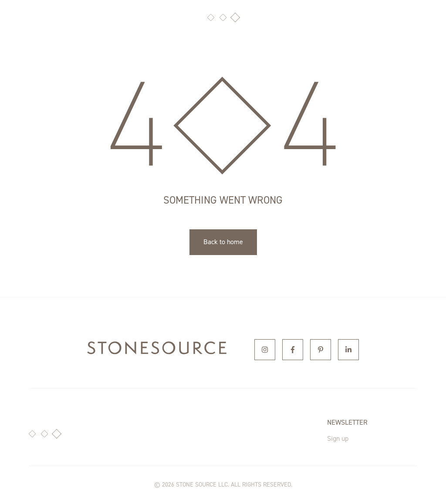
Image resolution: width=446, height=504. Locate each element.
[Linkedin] (348, 350)
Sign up (338, 438)
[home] (157, 350)
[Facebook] (293, 350)
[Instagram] (265, 350)
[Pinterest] (321, 350)
